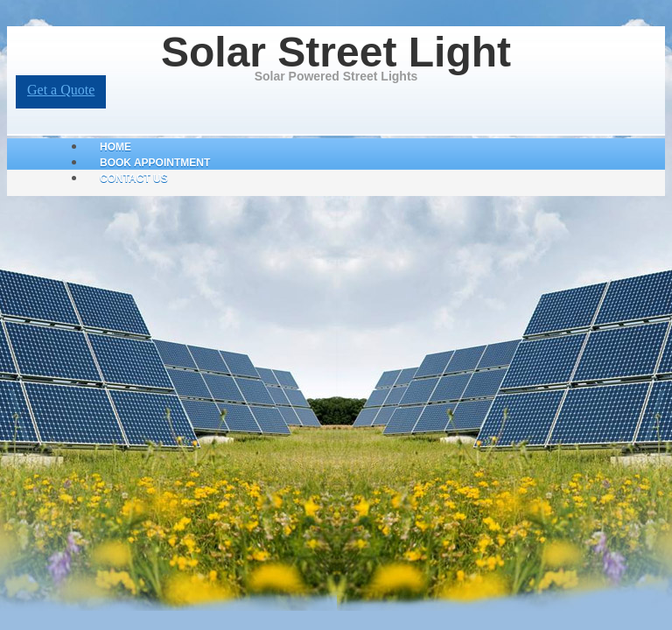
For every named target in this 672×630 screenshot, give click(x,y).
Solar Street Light (336, 52)
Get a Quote (61, 90)
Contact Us (134, 178)
